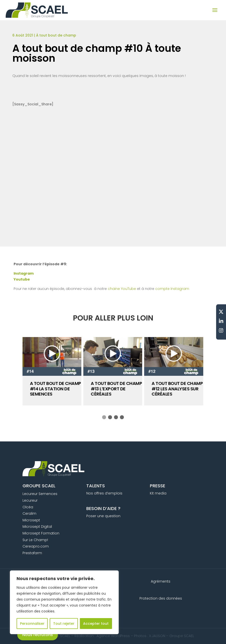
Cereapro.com (36, 546)
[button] (104, 417)
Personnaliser (32, 624)
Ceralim (29, 513)
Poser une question (103, 516)
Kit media (158, 493)
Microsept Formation (41, 533)
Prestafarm (32, 553)
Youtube (22, 279)
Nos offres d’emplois (104, 493)
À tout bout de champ (56, 35)
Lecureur (30, 500)
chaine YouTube (122, 289)
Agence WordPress (113, 636)
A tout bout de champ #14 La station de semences (56, 389)
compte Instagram (172, 289)
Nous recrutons (38, 635)
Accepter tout (96, 624)
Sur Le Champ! (35, 540)
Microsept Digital (37, 527)
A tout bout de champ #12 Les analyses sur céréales (177, 389)
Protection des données (161, 598)
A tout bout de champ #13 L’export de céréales (116, 389)
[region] (64, 602)
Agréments (161, 581)
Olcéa (28, 507)
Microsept (31, 520)
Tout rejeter (64, 624)
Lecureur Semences (40, 494)
